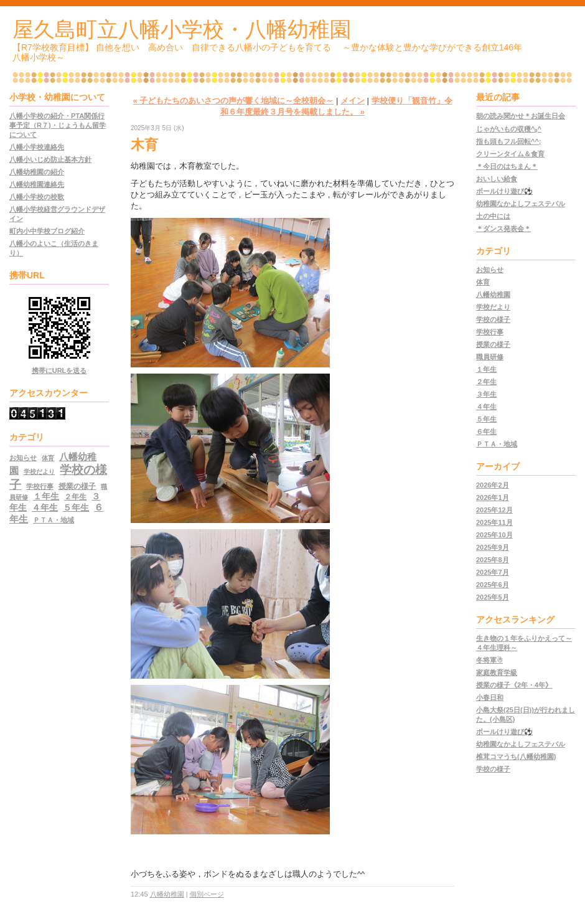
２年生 (75, 497)
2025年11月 (494, 522)
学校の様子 (493, 319)
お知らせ (23, 458)
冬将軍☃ (489, 660)
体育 (48, 458)
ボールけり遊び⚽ (504, 191)
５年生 (76, 508)
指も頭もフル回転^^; (509, 141)
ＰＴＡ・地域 (54, 520)
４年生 (45, 508)
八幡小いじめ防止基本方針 (50, 159)
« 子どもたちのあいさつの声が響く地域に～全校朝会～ (233, 101)
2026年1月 (493, 497)
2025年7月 (493, 572)
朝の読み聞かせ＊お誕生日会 (521, 116)
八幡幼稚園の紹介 (37, 172)
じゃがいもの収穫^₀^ (509, 129)
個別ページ (207, 894)
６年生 (486, 431)
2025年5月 (493, 597)
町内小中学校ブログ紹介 (47, 231)
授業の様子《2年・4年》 (514, 685)
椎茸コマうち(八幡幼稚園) (516, 757)
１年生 (46, 497)
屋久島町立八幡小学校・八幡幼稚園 (182, 29)
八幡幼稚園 (167, 894)
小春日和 (490, 697)
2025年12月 (494, 510)
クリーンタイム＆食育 (510, 154)
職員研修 (490, 357)
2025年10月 (494, 535)
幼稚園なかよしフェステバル (521, 204)
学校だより (39, 472)
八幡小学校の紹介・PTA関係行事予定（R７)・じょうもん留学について (58, 125)
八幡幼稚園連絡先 (37, 184)
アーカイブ (498, 466)
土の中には (493, 216)
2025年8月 (493, 560)
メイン (353, 101)
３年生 (486, 394)
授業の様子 (77, 486)
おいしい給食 (497, 179)
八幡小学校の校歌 (37, 197)
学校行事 (40, 486)
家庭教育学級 (497, 672)
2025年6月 (493, 585)
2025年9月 (493, 547)
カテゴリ (494, 251)
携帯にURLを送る (59, 370)
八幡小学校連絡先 (37, 147)
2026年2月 (493, 485)
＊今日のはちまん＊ (507, 166)
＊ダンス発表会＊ (503, 229)
